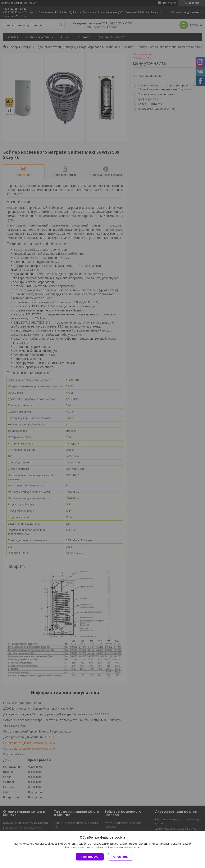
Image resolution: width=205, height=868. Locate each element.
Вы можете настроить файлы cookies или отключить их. (101, 847)
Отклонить (121, 857)
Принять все (90, 857)
